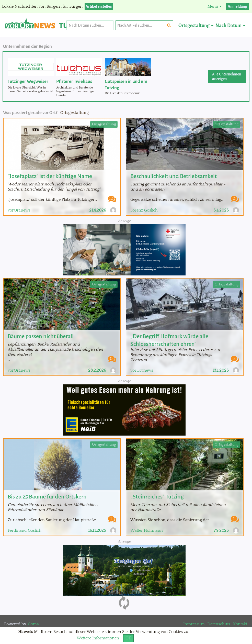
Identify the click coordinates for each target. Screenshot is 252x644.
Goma (33, 624)
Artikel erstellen (99, 6)
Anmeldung (237, 6)
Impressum (194, 624)
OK (128, 638)
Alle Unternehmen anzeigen (227, 76)
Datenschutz (219, 624)
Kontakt (240, 624)
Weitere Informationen (98, 638)
